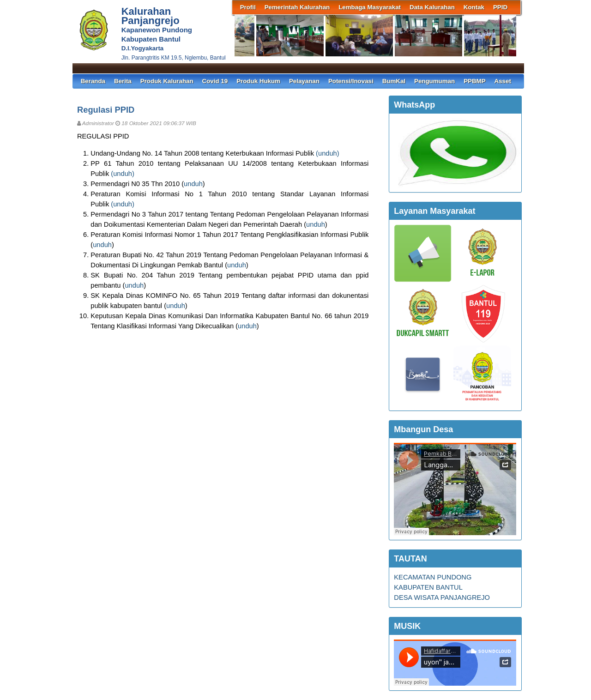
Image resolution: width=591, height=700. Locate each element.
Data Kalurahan (432, 7)
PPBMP (474, 81)
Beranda (93, 81)
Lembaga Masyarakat (370, 7)
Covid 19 (215, 81)
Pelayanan (304, 81)
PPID (500, 7)
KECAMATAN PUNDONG (433, 577)
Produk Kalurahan (167, 81)
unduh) (125, 174)
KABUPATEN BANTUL (428, 587)
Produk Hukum (258, 81)
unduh (328, 153)
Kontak (474, 7)
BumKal (394, 81)
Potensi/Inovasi (351, 81)
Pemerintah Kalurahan (297, 7)
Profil (248, 7)
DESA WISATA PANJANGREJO (442, 597)
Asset (503, 81)
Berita (123, 81)
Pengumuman (434, 81)
